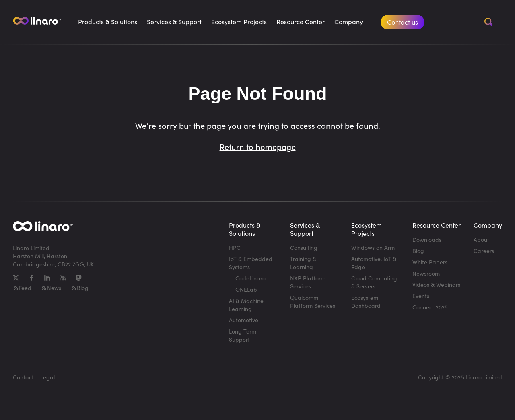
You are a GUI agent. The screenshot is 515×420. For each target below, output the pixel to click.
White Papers (430, 262)
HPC (235, 248)
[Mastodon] (79, 278)
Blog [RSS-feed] (80, 288)
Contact (23, 377)
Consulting (304, 248)
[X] (16, 278)
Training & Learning (303, 263)
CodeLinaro (250, 278)
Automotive (244, 320)
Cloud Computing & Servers (374, 282)
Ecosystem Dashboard (366, 302)
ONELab (246, 289)
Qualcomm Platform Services (313, 302)
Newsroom (426, 273)
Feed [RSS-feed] (22, 288)
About (481, 240)
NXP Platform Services (308, 282)
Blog (418, 251)
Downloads (427, 240)
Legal (47, 377)
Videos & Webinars (436, 285)
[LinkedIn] (47, 278)
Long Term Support (243, 335)
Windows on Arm (373, 248)
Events (421, 296)
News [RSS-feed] (51, 288)
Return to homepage (258, 147)
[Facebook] (32, 278)
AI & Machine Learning (246, 305)
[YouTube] (63, 278)
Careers (484, 251)
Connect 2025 (430, 307)
